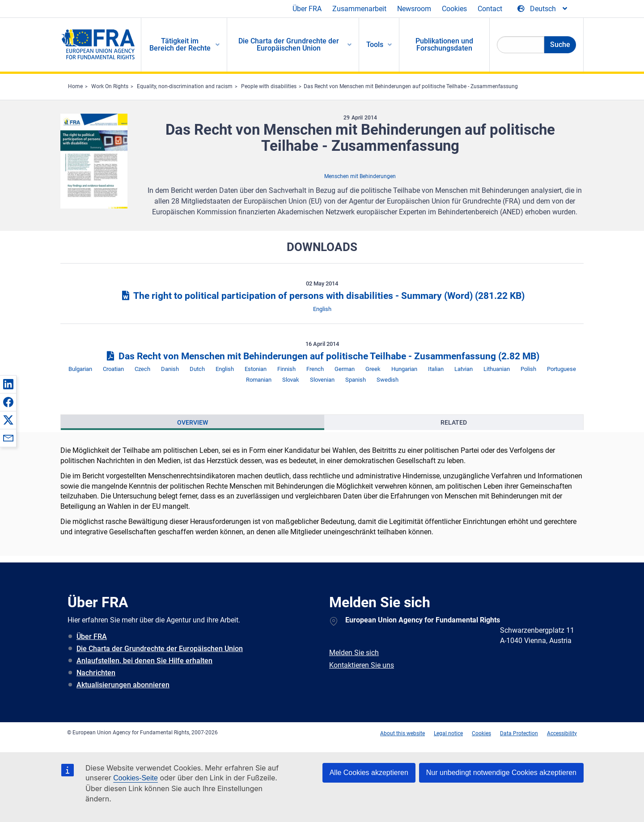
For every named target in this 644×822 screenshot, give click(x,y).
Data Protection (519, 733)
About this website (402, 733)
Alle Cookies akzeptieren (369, 773)
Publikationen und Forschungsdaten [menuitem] (444, 45)
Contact (490, 9)
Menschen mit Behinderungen (360, 176)
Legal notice (448, 733)
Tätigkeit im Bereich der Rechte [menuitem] (180, 45)
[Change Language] (543, 9)
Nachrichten (96, 673)
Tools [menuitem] (375, 45)
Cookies (454, 9)
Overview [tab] (193, 422)
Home (75, 86)
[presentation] (193, 422)
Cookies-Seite (136, 778)
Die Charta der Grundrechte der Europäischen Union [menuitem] (289, 45)
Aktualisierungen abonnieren (123, 685)
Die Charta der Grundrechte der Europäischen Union (160, 649)
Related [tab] (454, 422)
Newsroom (414, 9)
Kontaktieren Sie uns (362, 665)
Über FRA (307, 9)
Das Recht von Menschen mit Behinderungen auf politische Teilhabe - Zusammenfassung (411, 86)
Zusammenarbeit (359, 9)
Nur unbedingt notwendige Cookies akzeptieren (501, 773)
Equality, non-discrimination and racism (185, 86)
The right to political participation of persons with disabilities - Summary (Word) (322, 296)
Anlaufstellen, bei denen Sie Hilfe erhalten (144, 661)
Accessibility (562, 733)
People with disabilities (269, 86)
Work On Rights (110, 86)
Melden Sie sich (354, 653)
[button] (8, 384)
